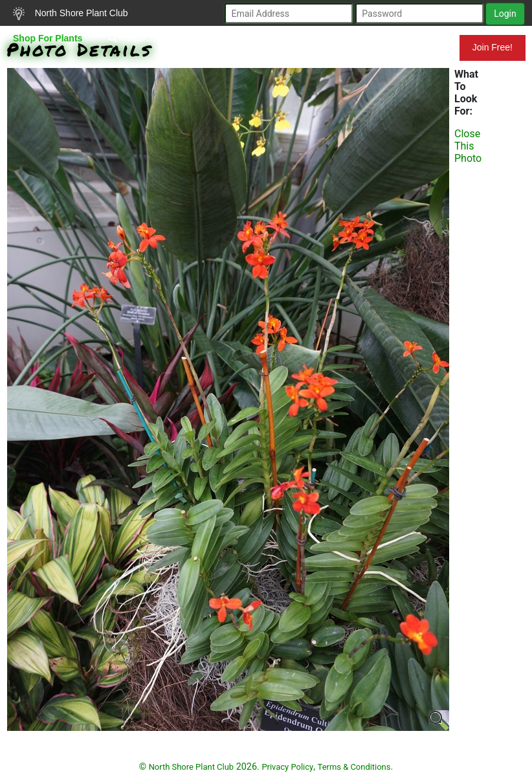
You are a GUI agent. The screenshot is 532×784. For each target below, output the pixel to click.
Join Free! (493, 47)
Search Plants (145, 38)
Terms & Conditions (354, 767)
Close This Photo (468, 146)
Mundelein (417, 47)
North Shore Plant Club (71, 14)
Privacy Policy (287, 767)
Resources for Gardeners (259, 47)
